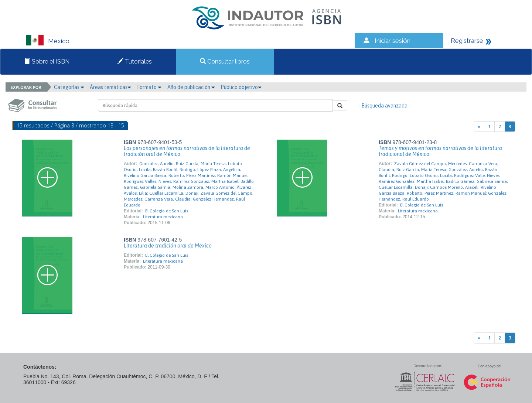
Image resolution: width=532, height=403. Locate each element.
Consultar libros (225, 62)
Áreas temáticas (110, 87)
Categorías (69, 87)
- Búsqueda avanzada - (384, 106)
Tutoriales (135, 62)
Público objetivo (241, 87)
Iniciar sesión (393, 41)
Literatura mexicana (163, 217)
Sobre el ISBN (47, 62)
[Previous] (479, 127)
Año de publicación (191, 87)
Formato (149, 87)
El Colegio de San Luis (167, 211)
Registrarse (467, 41)
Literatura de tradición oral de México (168, 246)
